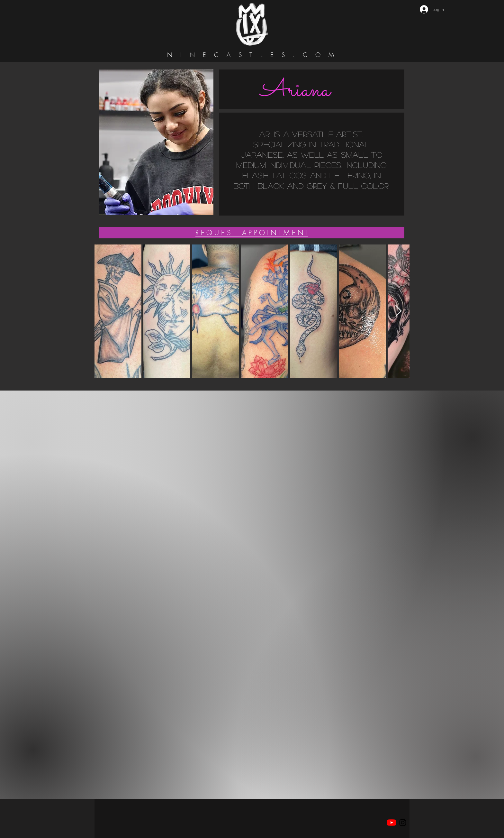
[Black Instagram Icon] (403, 823)
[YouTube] (392, 823)
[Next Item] (398, 311)
